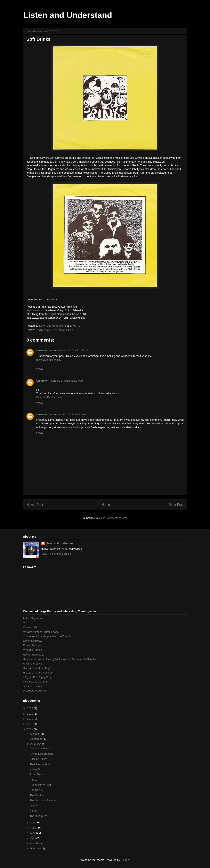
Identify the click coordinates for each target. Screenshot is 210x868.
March (34, 843)
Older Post (176, 505)
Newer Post (35, 505)
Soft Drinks (36, 790)
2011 (30, 729)
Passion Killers (38, 759)
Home (106, 505)
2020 (30, 714)
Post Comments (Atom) (113, 518)
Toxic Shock (37, 774)
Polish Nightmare (33, 618)
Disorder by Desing (34, 691)
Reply (40, 369)
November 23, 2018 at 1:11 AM (68, 414)
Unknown (42, 350)
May (33, 833)
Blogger (125, 860)
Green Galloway (33, 641)
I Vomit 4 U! (30, 627)
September (37, 739)
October (35, 734)
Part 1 (33, 780)
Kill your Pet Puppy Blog (37, 677)
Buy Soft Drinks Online (50, 397)
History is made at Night (37, 668)
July (33, 822)
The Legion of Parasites (44, 800)
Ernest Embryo (32, 645)
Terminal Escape (33, 686)
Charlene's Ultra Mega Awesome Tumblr (47, 636)
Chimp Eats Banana (41, 754)
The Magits (36, 795)
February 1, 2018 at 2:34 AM (66, 381)
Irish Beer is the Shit (35, 682)
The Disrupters (38, 816)
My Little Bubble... (34, 650)
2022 (30, 708)
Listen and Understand (68, 15)
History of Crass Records (38, 673)
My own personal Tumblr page (41, 632)
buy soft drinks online (49, 360)
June (34, 828)
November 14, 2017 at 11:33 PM (69, 350)
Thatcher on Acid (40, 764)
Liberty (34, 806)
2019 (30, 719)
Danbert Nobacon (40, 748)
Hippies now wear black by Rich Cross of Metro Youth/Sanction (60, 659)
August (35, 744)
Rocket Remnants (34, 655)
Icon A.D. (35, 769)
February (36, 848)
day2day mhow (162, 423)
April (33, 838)
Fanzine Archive (33, 664)
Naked (33, 811)
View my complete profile (56, 554)
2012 (30, 724)
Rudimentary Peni (40, 785)
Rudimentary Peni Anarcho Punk (55, 330)
